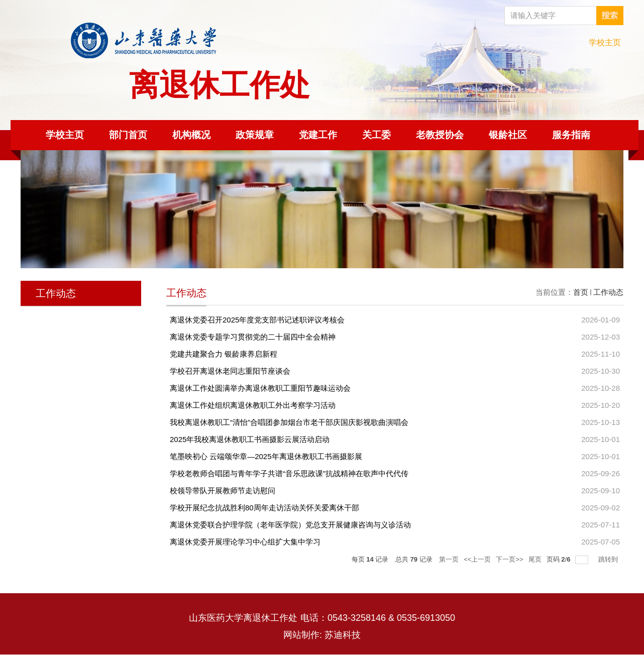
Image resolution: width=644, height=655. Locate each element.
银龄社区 (508, 135)
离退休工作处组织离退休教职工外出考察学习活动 (253, 405)
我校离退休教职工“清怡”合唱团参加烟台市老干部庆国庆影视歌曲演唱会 (289, 422)
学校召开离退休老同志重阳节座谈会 (230, 371)
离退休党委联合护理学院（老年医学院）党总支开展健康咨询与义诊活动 (290, 525)
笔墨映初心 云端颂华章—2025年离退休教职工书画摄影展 (266, 456)
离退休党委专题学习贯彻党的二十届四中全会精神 (253, 337)
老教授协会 (440, 135)
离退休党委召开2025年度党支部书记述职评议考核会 (257, 320)
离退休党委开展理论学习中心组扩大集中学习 (245, 542)
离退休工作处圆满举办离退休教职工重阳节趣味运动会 (260, 388)
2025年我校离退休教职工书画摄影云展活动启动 (250, 439)
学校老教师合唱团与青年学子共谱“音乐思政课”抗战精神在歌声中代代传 (289, 473)
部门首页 (128, 135)
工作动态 (608, 292)
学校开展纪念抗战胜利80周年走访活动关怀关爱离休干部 (264, 508)
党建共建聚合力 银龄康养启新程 (224, 354)
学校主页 (605, 42)
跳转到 (609, 559)
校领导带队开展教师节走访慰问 (223, 490)
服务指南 (571, 135)
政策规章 (255, 135)
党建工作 (318, 135)
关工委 (377, 135)
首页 (581, 292)
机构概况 (191, 135)
